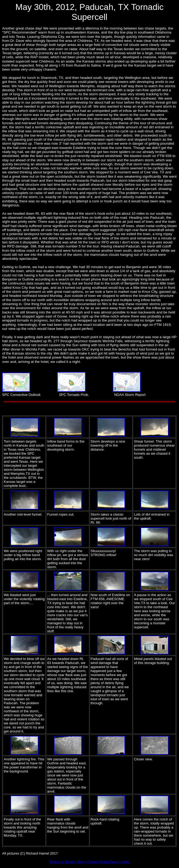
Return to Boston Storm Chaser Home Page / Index (89, 862)
